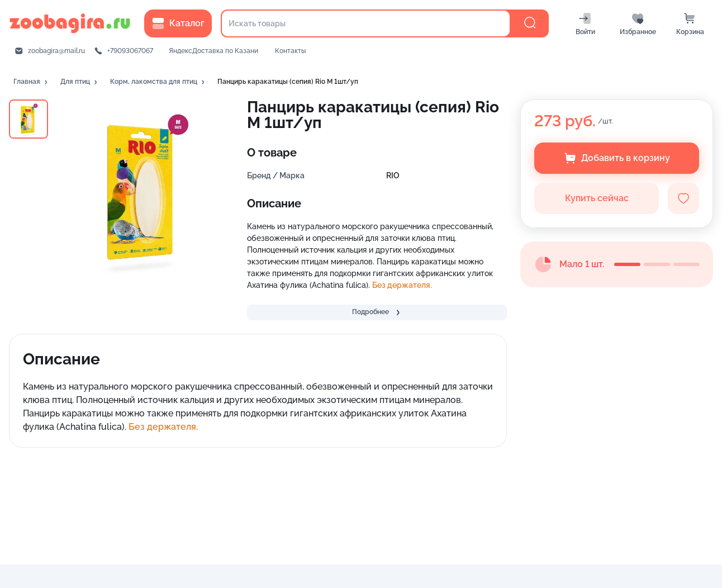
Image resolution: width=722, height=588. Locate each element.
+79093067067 (130, 51)
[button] (31, 82)
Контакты (290, 51)
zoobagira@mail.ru (56, 51)
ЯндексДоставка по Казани (213, 51)
